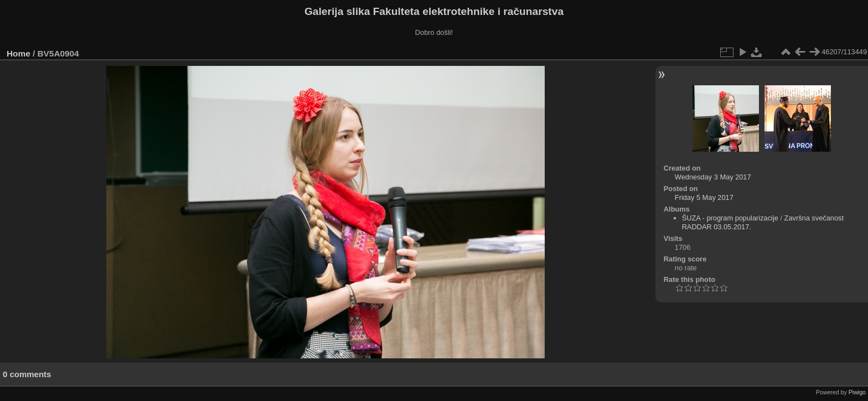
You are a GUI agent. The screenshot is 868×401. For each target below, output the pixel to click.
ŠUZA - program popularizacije (730, 218)
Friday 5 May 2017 (704, 197)
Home (19, 53)
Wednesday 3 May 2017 (713, 177)
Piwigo (857, 392)
